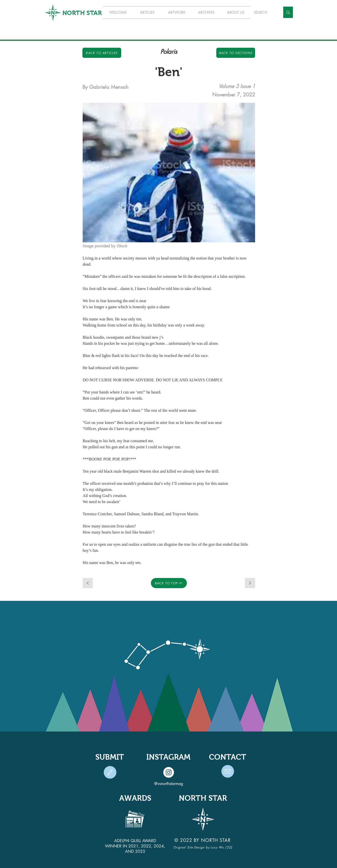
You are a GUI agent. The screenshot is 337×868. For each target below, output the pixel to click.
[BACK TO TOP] (169, 583)
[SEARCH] (263, 12)
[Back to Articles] (102, 53)
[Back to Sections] (236, 53)
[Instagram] (169, 772)
